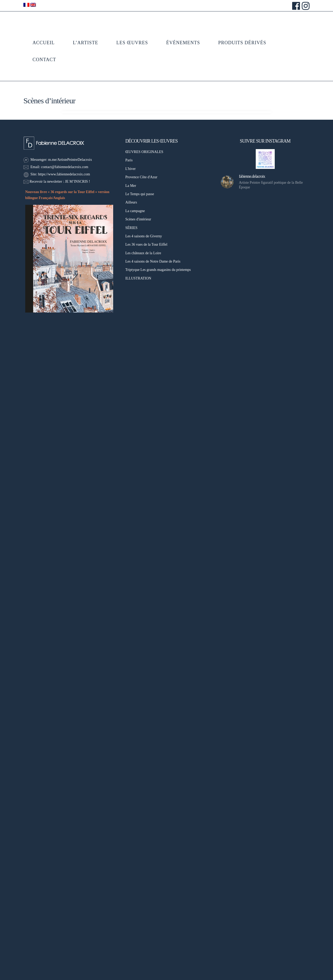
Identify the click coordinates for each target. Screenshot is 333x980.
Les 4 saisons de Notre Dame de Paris (153, 261)
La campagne (135, 211)
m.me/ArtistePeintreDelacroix (70, 160)
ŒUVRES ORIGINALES (144, 152)
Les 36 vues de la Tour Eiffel (146, 244)
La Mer (131, 186)
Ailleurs (131, 202)
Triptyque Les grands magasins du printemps (158, 270)
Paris (129, 160)
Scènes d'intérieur (138, 219)
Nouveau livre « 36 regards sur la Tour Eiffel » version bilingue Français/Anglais (67, 195)
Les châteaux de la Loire (143, 253)
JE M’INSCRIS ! (77, 182)
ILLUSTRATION (138, 278)
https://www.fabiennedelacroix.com (64, 174)
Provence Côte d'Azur (141, 177)
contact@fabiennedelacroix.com (65, 167)
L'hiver (131, 169)
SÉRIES (132, 228)
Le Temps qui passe (140, 194)
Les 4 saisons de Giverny (144, 236)
